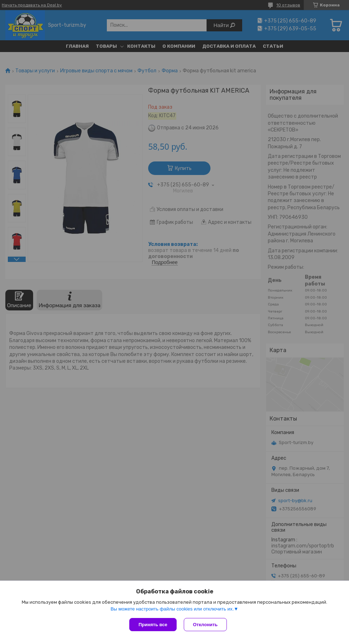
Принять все (153, 625)
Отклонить (205, 625)
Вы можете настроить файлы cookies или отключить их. (172, 609)
